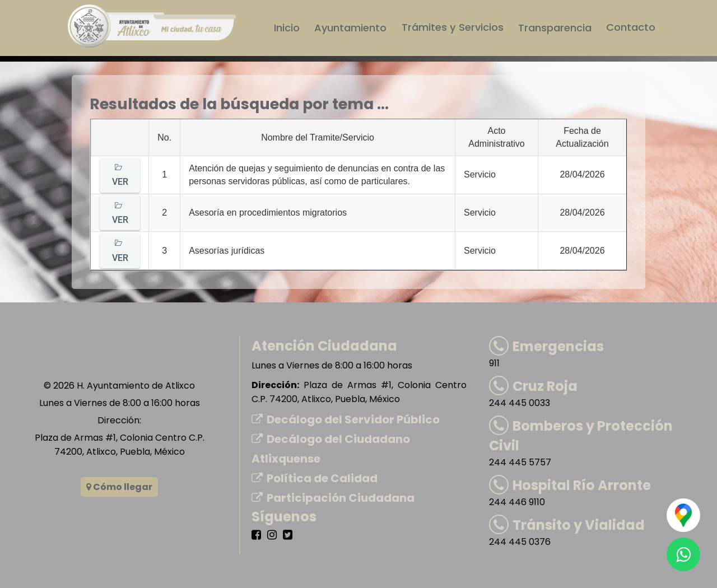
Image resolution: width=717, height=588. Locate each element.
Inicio (288, 28)
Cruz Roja (533, 386)
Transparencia (555, 28)
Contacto (631, 28)
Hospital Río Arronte (570, 485)
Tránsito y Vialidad (567, 525)
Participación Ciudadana (333, 498)
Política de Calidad (315, 478)
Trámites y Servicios (453, 28)
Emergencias (546, 346)
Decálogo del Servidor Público (346, 419)
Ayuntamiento (351, 28)
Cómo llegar (119, 487)
